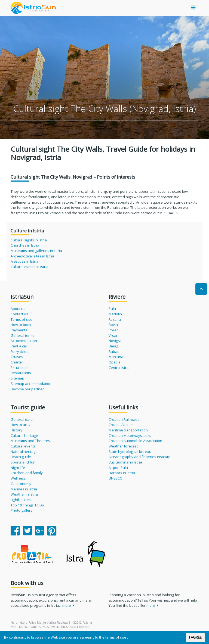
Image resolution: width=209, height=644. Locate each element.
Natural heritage (24, 452)
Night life (18, 468)
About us (18, 309)
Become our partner (27, 389)
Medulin (115, 314)
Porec (113, 330)
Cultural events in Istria (30, 267)
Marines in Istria (24, 489)
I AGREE (195, 637)
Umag (113, 346)
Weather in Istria (24, 494)
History (16, 430)
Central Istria (119, 368)
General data (22, 419)
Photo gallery (21, 510)
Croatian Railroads (124, 419)
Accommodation (24, 341)
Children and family (27, 473)
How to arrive (22, 425)
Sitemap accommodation (31, 384)
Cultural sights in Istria (29, 240)
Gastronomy (21, 484)
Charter (17, 362)
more (68, 605)
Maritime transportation (128, 430)
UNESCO (116, 478)
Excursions (20, 368)
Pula (112, 309)
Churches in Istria (25, 245)
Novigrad (116, 341)
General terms (23, 335)
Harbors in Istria (122, 473)
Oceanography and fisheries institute (139, 457)
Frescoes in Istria (24, 261)
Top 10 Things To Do (27, 505)
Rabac (114, 351)
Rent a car (19, 346)
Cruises (17, 357)
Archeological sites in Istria (32, 256)
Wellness (18, 478)
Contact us (19, 314)
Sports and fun (23, 462)
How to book (21, 325)
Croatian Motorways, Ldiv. (130, 435)
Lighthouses (21, 500)
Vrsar (113, 335)
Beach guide (21, 457)
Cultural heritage (24, 435)
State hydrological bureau (130, 452)
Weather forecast (123, 446)
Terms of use (21, 319)
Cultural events (23, 446)
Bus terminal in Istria (125, 462)
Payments (19, 330)
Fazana (115, 319)
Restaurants (21, 373)
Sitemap (17, 378)
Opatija (115, 362)
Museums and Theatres (30, 441)
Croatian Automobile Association (135, 441)
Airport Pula (118, 468)
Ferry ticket (20, 351)
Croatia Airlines (121, 425)
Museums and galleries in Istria (36, 251)
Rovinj (114, 325)
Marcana (116, 357)
